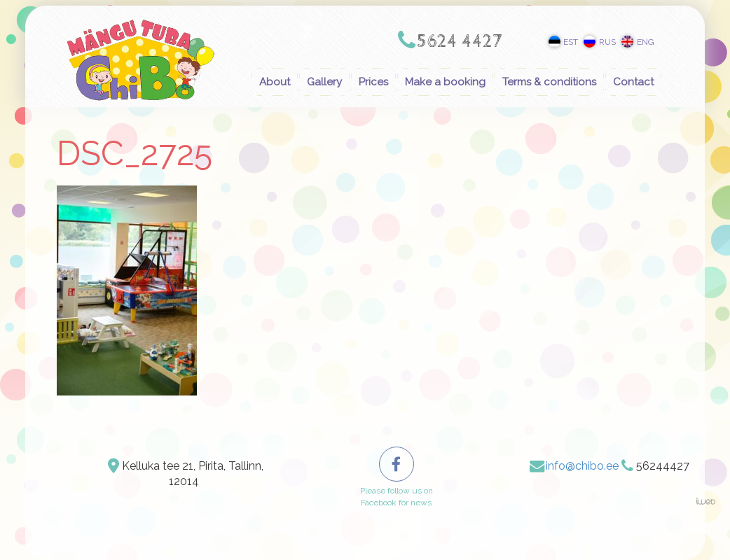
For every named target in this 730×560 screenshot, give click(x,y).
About (275, 82)
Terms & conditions (549, 82)
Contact (633, 82)
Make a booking (445, 82)
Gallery (324, 82)
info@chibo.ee (582, 466)
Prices (373, 82)
